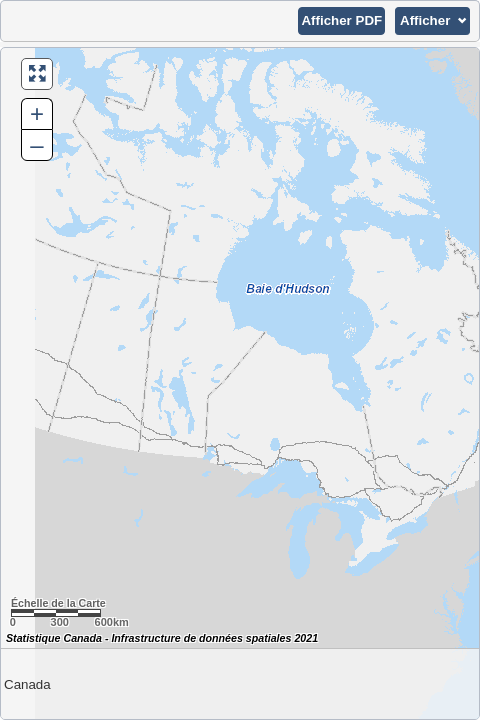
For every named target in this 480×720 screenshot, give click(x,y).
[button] (341, 21)
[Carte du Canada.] (240, 383)
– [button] (36, 144)
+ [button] (37, 113)
